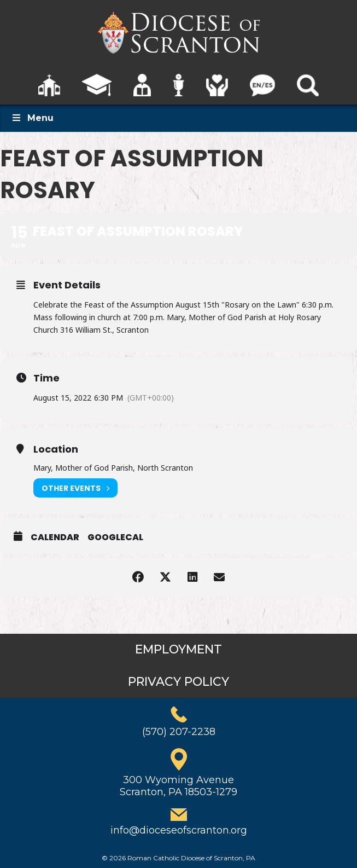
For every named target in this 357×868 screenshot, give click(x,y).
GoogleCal (115, 537)
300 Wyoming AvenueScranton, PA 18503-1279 (178, 786)
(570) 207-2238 (179, 732)
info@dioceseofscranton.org (179, 830)
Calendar (55, 537)
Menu (32, 118)
